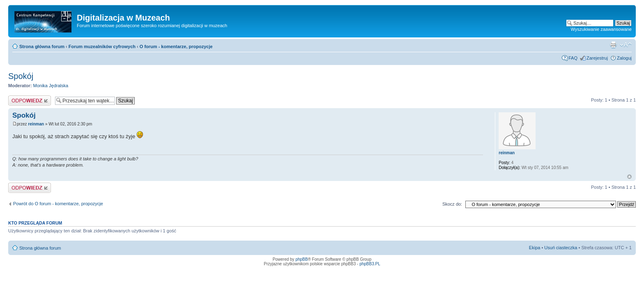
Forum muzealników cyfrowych (102, 46)
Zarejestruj (597, 58)
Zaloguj (624, 58)
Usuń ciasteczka (561, 248)
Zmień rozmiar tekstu (626, 45)
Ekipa (535, 248)
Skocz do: (452, 204)
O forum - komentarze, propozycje (176, 46)
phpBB (301, 259)
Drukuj (613, 45)
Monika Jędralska (51, 86)
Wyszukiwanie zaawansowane (601, 29)
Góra (629, 177)
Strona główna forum (42, 46)
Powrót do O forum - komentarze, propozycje (58, 204)
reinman (36, 124)
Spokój (21, 76)
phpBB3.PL (370, 264)
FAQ (573, 58)
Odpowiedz (30, 101)
